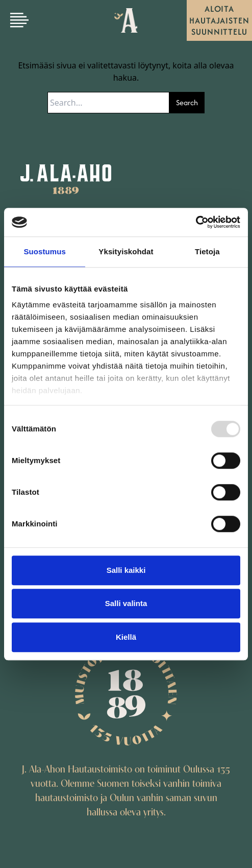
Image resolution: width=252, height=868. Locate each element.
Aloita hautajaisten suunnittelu (219, 20)
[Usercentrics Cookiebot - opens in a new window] (196, 222)
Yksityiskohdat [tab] (126, 251)
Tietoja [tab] (207, 251)
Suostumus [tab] (45, 251)
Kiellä (126, 637)
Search (187, 102)
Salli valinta (126, 603)
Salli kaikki (126, 570)
